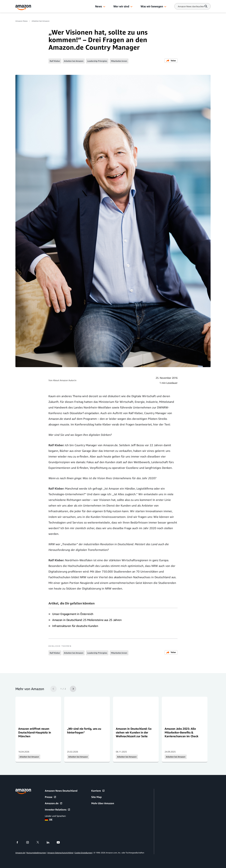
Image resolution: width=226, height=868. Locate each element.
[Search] (191, 6)
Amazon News (21, 21)
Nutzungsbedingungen (36, 853)
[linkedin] (50, 842)
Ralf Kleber (55, 61)
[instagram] (30, 842)
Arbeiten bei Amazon (41, 21)
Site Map (96, 797)
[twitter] (40, 842)
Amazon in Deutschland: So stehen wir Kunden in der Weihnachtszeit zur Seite (134, 732)
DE (49, 820)
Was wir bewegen (152, 6)
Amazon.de (54, 803)
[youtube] (60, 842)
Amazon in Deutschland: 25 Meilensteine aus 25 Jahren (87, 620)
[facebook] (19, 842)
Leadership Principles (97, 61)
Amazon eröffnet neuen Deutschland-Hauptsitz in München (35, 732)
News (99, 6)
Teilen (171, 61)
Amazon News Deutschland (61, 791)
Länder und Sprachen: (55, 816)
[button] (104, 7)
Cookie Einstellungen (83, 853)
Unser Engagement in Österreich (73, 614)
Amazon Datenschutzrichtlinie (60, 853)
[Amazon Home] (23, 7)
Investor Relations (58, 810)
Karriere (98, 791)
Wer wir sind (121, 6)
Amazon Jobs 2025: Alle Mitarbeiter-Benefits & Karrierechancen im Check (181, 732)
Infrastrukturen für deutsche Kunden (75, 626)
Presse (51, 797)
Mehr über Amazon (103, 803)
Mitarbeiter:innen (119, 61)
